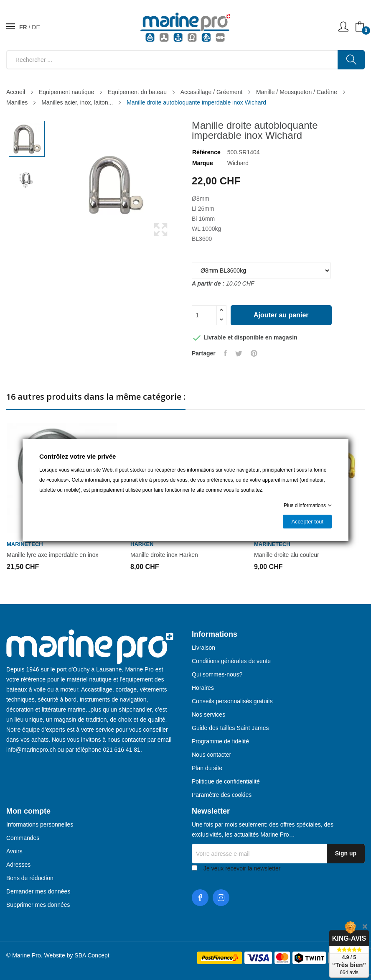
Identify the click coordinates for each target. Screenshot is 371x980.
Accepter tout (307, 522)
